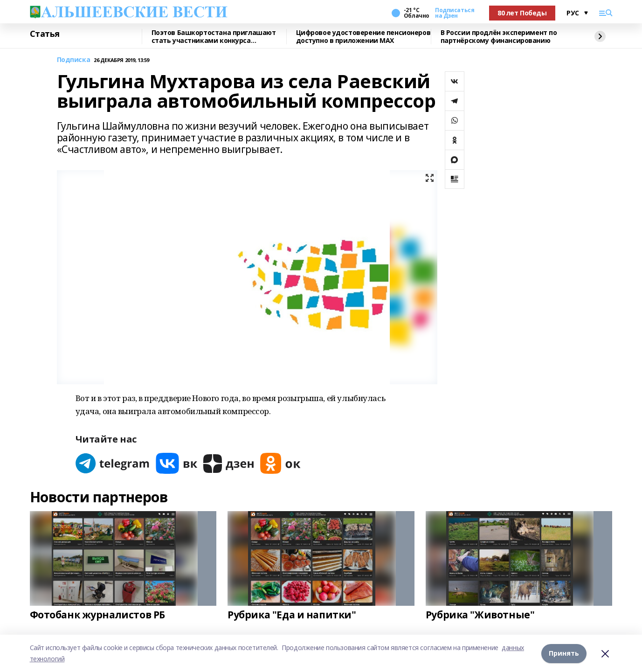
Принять (564, 653)
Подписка (74, 60)
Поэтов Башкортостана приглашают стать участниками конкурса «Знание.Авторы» (214, 37)
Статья (45, 34)
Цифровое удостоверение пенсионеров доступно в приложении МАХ (363, 37)
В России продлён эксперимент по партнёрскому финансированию (499, 37)
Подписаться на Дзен (455, 13)
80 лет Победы (522, 13)
